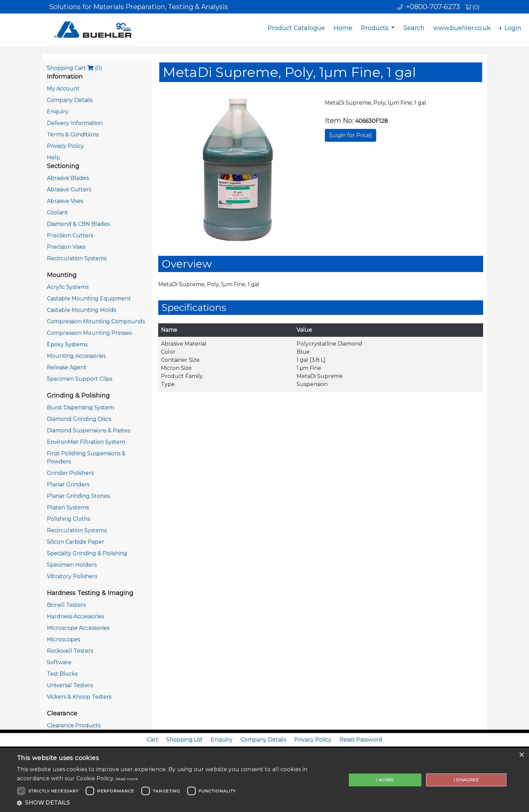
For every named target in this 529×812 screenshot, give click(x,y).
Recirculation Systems (77, 258)
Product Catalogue (296, 28)
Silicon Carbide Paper (76, 542)
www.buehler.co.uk (462, 28)
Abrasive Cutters (69, 190)
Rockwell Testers (70, 651)
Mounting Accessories (76, 356)
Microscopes (63, 639)
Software (59, 662)
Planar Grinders (68, 484)
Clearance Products (74, 725)
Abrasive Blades (68, 178)
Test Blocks (62, 674)
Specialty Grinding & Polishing (87, 553)
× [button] (521, 755)
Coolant (58, 212)
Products (375, 28)
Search (414, 28)
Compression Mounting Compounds (96, 321)
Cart (152, 740)
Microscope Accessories (78, 628)
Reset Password (361, 740)
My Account (63, 89)
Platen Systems (68, 507)
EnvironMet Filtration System (86, 442)
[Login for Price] (351, 135)
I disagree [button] (466, 780)
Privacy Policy (65, 146)
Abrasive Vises (65, 201)
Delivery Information (75, 123)
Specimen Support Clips (79, 379)
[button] (177, 803)
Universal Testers (70, 685)
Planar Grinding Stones (78, 496)
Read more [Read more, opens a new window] (127, 779)
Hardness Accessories (75, 616)
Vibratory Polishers (72, 576)
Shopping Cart (75, 68)
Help (53, 157)
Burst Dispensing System (80, 408)
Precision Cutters (70, 235)
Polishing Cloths (68, 519)
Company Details (70, 100)
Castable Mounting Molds (81, 310)
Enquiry (58, 112)
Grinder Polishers (70, 473)
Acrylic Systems (68, 287)
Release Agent (67, 367)
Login (512, 28)
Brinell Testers (66, 605)
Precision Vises (66, 247)
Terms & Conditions (73, 134)
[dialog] (264, 780)
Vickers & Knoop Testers (79, 697)
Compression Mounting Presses (89, 333)
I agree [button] (385, 780)
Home (343, 28)
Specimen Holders (72, 565)
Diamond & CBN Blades (78, 224)
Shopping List (185, 740)
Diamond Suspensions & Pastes (89, 430)
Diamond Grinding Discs (79, 419)
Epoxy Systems (67, 344)
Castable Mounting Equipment (89, 299)
